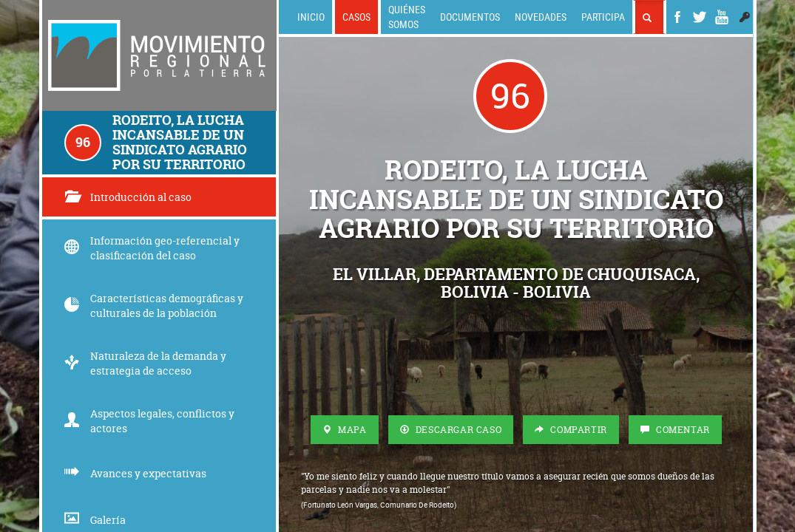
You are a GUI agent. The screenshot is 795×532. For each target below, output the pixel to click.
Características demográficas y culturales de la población (154, 306)
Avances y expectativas (135, 473)
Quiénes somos (407, 17)
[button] (745, 17)
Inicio (311, 17)
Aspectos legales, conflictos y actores (149, 421)
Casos (356, 17)
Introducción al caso (128, 197)
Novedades (541, 17)
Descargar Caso (451, 430)
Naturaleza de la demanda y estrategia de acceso (145, 363)
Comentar (675, 430)
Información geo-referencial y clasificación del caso (152, 248)
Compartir (571, 430)
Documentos (470, 17)
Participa (603, 17)
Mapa (345, 430)
